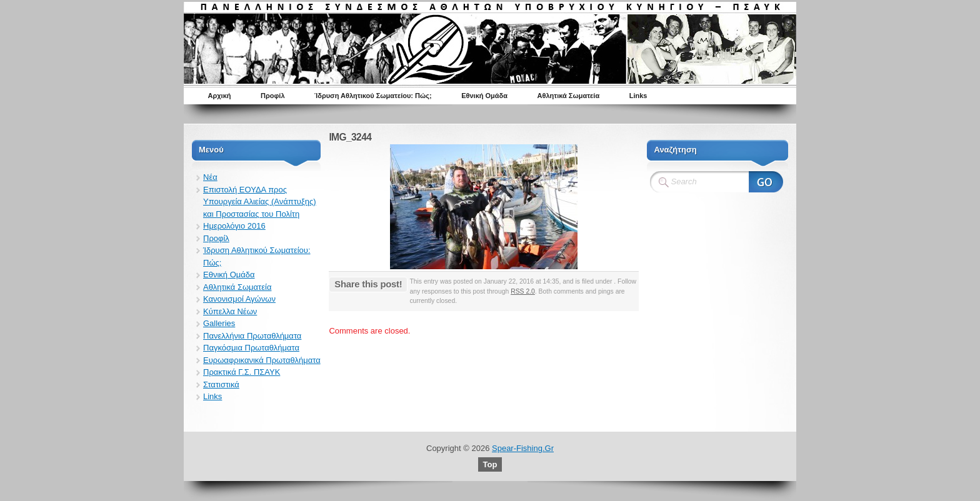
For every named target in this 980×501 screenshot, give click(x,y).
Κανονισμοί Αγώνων (239, 299)
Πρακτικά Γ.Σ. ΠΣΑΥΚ (242, 372)
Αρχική (220, 96)
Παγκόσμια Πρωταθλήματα (251, 348)
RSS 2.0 (523, 291)
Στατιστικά (221, 384)
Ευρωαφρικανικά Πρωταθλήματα (262, 360)
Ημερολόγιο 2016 (234, 226)
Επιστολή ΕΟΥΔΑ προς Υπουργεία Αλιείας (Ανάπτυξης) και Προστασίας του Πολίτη (260, 202)
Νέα (210, 177)
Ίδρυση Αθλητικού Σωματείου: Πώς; (373, 96)
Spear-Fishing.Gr (523, 448)
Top (490, 464)
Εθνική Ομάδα (484, 96)
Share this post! (368, 284)
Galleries (219, 323)
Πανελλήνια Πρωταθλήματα (252, 336)
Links (638, 96)
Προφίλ (273, 96)
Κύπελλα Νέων (230, 311)
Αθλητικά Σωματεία (569, 96)
